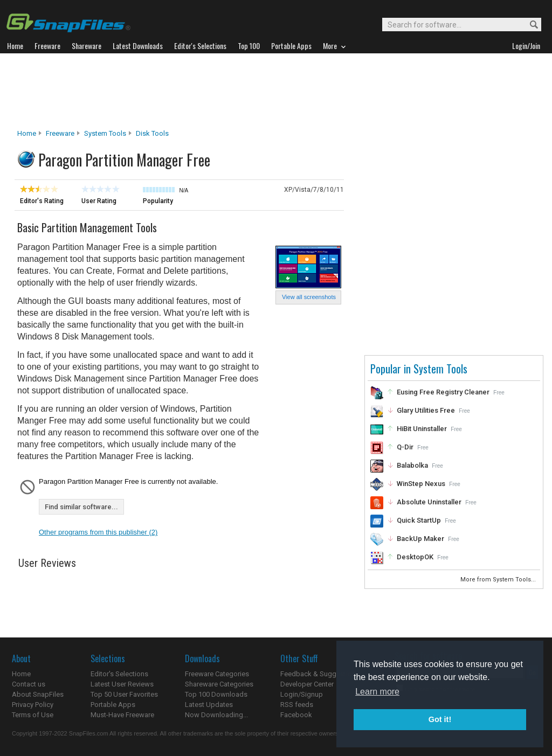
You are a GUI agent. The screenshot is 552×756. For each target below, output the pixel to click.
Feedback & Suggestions (320, 674)
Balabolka (412, 465)
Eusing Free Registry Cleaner (443, 392)
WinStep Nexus (421, 484)
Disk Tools (152, 133)
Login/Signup (302, 694)
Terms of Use (33, 715)
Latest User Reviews (122, 684)
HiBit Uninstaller (422, 429)
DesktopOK (415, 557)
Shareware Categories (219, 684)
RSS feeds (297, 705)
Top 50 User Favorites (124, 694)
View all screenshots (309, 297)
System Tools (105, 133)
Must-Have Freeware (122, 715)
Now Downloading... (216, 715)
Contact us (29, 684)
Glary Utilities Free (426, 410)
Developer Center (307, 684)
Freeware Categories (217, 674)
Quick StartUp (419, 520)
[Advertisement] (276, 91)
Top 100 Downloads (216, 694)
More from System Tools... (499, 580)
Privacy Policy (33, 705)
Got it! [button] (440, 719)
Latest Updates (209, 705)
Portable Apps (113, 705)
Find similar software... (81, 507)
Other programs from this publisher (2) (98, 532)
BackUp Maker (420, 539)
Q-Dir (405, 447)
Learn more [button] (377, 692)
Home (27, 133)
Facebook (296, 715)
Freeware (60, 133)
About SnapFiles (38, 694)
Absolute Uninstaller (429, 502)
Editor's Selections (119, 674)
